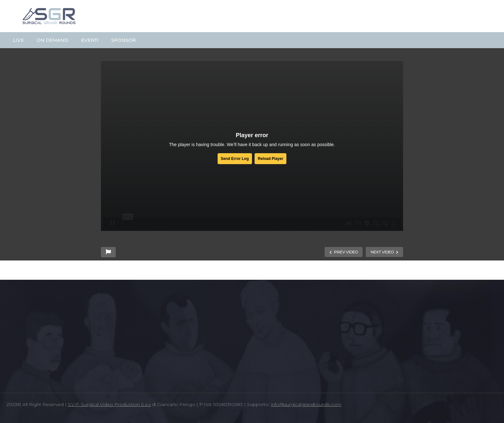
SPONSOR (123, 40)
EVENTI (90, 40)
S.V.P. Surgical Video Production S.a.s (109, 404)
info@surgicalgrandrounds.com (306, 404)
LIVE (18, 40)
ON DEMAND (52, 40)
